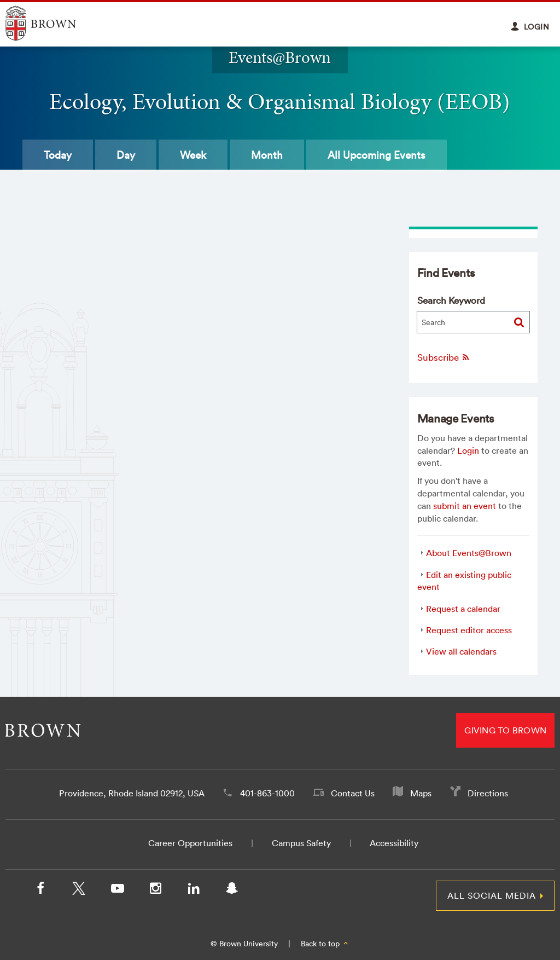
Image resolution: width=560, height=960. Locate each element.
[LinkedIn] (194, 890)
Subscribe (444, 357)
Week (193, 155)
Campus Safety (301, 843)
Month (267, 155)
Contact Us (353, 793)
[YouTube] (117, 890)
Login (468, 450)
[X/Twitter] (79, 890)
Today (58, 155)
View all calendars (461, 651)
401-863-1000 (267, 793)
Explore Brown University (53, 23)
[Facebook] (40, 890)
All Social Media (492, 895)
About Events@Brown (469, 553)
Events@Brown (280, 57)
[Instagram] (155, 890)
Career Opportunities (190, 843)
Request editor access (469, 630)
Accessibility (394, 843)
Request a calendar (463, 609)
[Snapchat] (232, 890)
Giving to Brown (505, 730)
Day (126, 155)
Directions (488, 793)
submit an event (465, 506)
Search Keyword (451, 300)
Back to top (325, 944)
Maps (421, 793)
